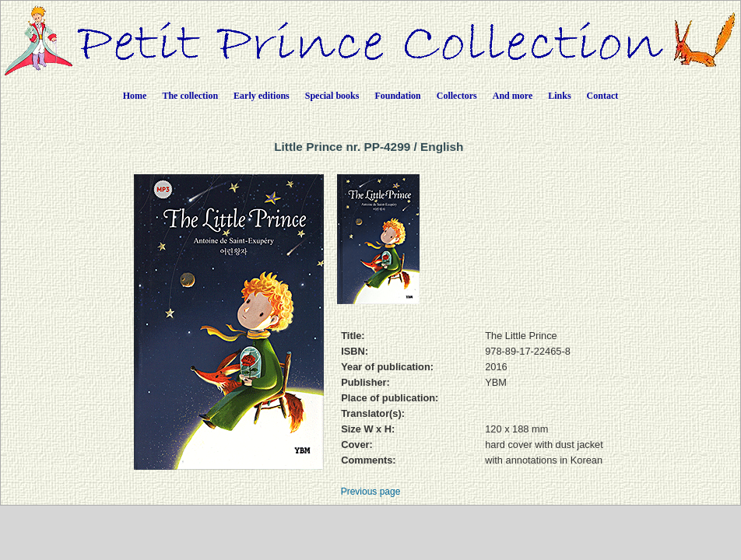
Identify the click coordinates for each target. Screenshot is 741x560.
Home (135, 96)
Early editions (262, 96)
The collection (190, 96)
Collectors (457, 96)
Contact (603, 96)
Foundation (397, 96)
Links (559, 96)
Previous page (371, 492)
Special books (332, 96)
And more (513, 96)
